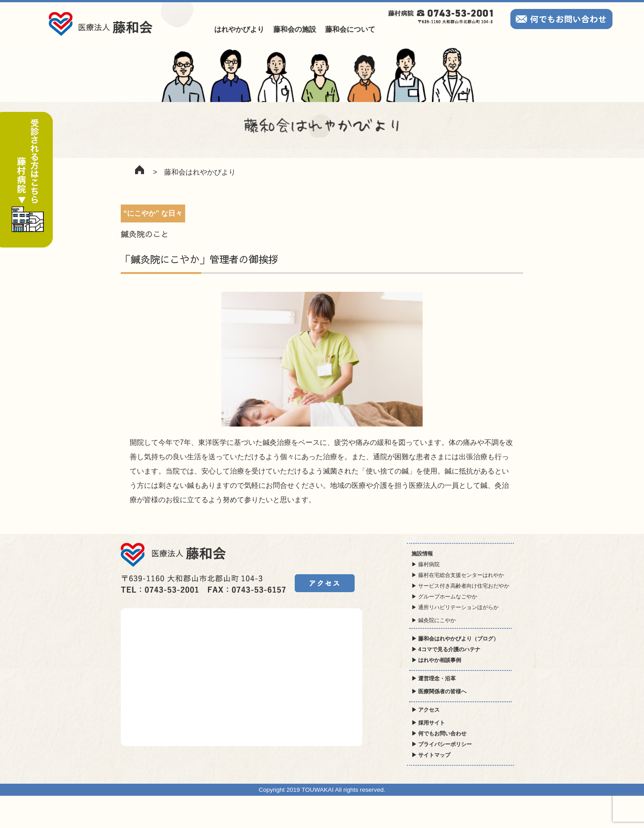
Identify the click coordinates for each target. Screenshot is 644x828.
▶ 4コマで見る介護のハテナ (446, 649)
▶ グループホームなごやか (444, 597)
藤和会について (350, 29)
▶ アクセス (426, 710)
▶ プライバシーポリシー (442, 744)
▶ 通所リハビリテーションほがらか (455, 607)
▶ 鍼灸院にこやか (434, 620)
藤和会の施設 (295, 29)
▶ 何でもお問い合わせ (439, 734)
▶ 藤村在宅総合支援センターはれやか (458, 575)
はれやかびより (239, 29)
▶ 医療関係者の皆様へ (439, 691)
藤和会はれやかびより (200, 172)
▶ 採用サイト (428, 723)
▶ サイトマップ (431, 755)
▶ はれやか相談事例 (436, 660)
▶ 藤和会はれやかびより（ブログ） (455, 639)
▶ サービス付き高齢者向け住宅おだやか (460, 586)
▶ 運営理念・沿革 (434, 679)
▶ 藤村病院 (426, 564)
